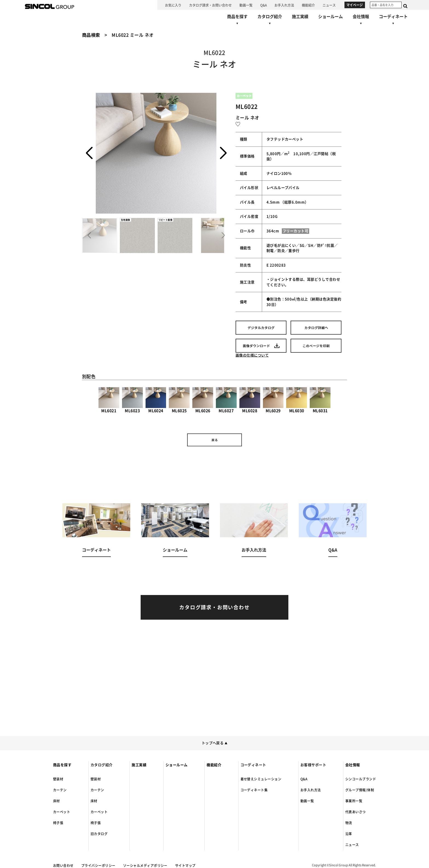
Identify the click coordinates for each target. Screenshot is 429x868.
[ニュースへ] (329, 5)
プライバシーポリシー (98, 866)
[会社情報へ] (361, 20)
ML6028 (250, 400)
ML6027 (226, 400)
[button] (223, 153)
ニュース (352, 845)
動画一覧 (307, 801)
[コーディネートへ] (96, 537)
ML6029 (273, 400)
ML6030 (297, 400)
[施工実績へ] (300, 17)
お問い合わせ (63, 866)
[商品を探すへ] (237, 20)
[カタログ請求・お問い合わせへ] (210, 5)
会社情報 (353, 765)
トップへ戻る (215, 743)
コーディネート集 (254, 790)
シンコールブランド (361, 779)
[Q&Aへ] (263, 5)
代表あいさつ (356, 812)
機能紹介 (214, 765)
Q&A (304, 779)
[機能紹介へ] (308, 5)
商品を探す (62, 765)
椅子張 (58, 823)
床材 (56, 801)
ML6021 (109, 400)
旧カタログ (99, 834)
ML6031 (320, 400)
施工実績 (139, 765)
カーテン (60, 790)
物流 (349, 823)
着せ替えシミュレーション (261, 779)
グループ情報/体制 (360, 790)
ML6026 (203, 400)
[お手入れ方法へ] (284, 5)
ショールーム (177, 765)
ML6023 (132, 400)
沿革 (349, 834)
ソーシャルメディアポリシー (145, 866)
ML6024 (156, 400)
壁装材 (58, 779)
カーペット (62, 812)
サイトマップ (185, 866)
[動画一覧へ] (246, 5)
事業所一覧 (354, 801)
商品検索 (91, 35)
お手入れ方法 (311, 790)
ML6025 (179, 400)
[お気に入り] (173, 5)
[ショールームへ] (331, 17)
